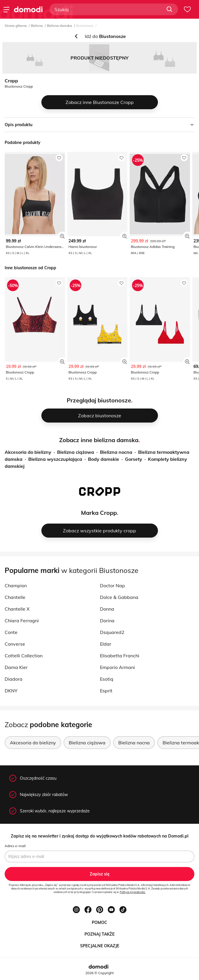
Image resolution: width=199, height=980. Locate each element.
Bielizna (37, 26)
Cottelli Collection (24, 656)
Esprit (106, 691)
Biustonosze (85, 26)
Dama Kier (16, 667)
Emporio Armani (117, 667)
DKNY (11, 691)
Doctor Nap (112, 585)
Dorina (107, 621)
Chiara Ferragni (22, 621)
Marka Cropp (99, 513)
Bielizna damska (59, 26)
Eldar (106, 644)
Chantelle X (17, 609)
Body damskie (104, 459)
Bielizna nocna (116, 452)
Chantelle (15, 597)
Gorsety (134, 459)
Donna (107, 609)
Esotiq (107, 679)
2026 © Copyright (99, 973)
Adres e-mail (15, 846)
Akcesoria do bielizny (28, 452)
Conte (11, 632)
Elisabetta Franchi (120, 656)
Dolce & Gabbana (119, 597)
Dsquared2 (112, 632)
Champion (16, 585)
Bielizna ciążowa (76, 452)
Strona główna (16, 26)
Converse (15, 644)
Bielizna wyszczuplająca (55, 459)
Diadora (14, 679)
